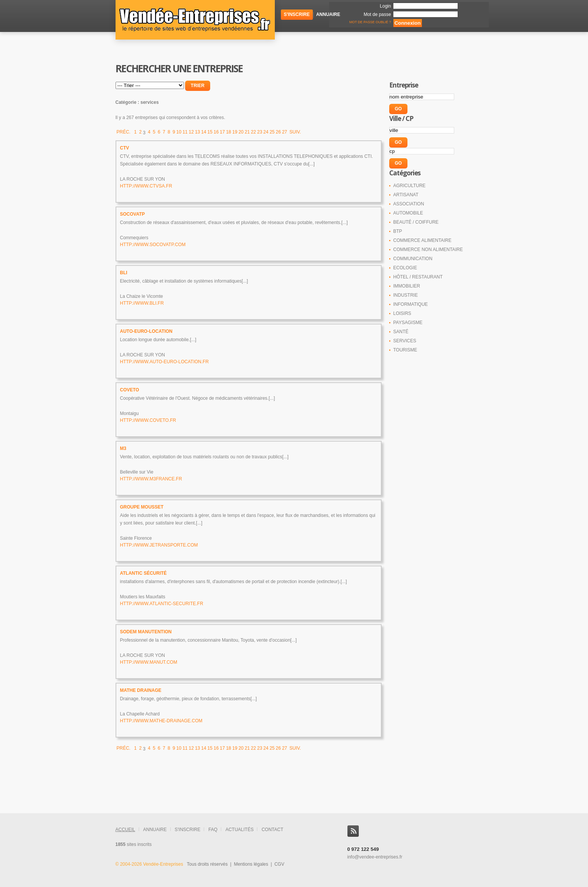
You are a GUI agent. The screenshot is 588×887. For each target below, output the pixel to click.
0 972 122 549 (363, 849)
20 (241, 132)
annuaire (155, 830)
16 (216, 132)
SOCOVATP (133, 214)
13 (197, 132)
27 (284, 132)
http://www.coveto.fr (148, 420)
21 (247, 132)
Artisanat (406, 195)
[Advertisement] (241, 794)
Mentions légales (251, 864)
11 (185, 132)
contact (272, 830)
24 (266, 132)
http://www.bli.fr (142, 303)
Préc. (124, 132)
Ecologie (405, 268)
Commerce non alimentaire (428, 250)
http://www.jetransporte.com (159, 545)
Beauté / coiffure (416, 222)
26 (278, 132)
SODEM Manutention (146, 632)
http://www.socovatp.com (153, 245)
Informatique (411, 304)
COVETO (130, 390)
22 (253, 132)
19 (235, 132)
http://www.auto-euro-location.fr (165, 362)
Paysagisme (408, 323)
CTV (125, 148)
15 (210, 132)
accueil (125, 830)
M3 (123, 448)
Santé (401, 332)
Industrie (406, 295)
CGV (279, 864)
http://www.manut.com (149, 662)
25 (272, 132)
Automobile (408, 213)
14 (204, 132)
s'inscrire (188, 830)
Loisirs (402, 313)
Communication (413, 259)
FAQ (213, 830)
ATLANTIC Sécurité (143, 573)
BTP (398, 231)
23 (259, 132)
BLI (124, 273)
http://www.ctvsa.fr (146, 186)
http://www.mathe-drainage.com (161, 721)
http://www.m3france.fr (151, 479)
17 (222, 132)
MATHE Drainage (141, 690)
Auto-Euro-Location (146, 331)
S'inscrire (297, 14)
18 (229, 132)
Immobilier (407, 286)
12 (191, 132)
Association (409, 204)
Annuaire (328, 14)
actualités (239, 830)
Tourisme (405, 350)
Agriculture (410, 186)
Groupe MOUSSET (142, 507)
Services (405, 341)
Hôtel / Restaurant (418, 277)
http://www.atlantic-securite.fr (162, 604)
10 (179, 132)
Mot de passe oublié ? (370, 22)
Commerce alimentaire (422, 240)
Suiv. (295, 132)
